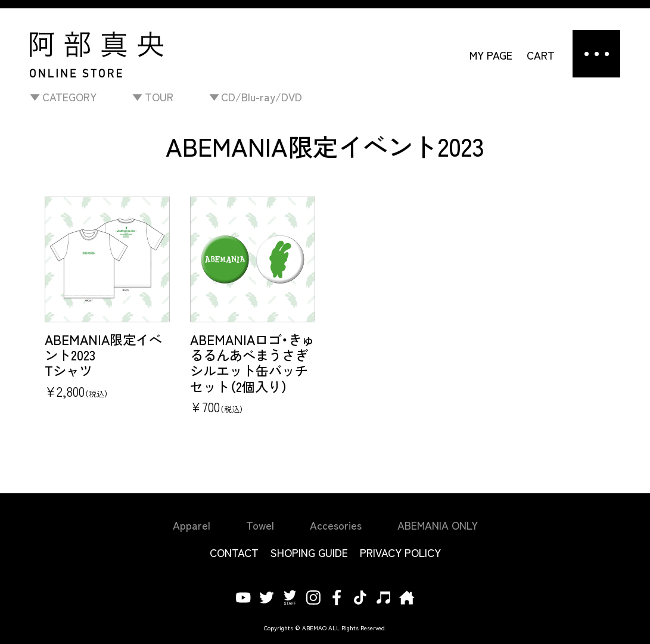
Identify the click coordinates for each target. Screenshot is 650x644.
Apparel (192, 525)
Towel (260, 525)
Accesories (336, 525)
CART (541, 55)
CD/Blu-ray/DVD (262, 97)
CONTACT (234, 552)
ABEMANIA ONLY (438, 525)
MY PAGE (491, 55)
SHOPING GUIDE (309, 552)
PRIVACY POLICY (400, 552)
